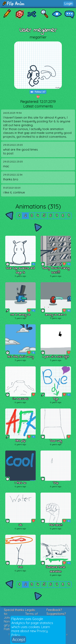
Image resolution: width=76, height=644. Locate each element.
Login (68, 4)
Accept (19, 639)
